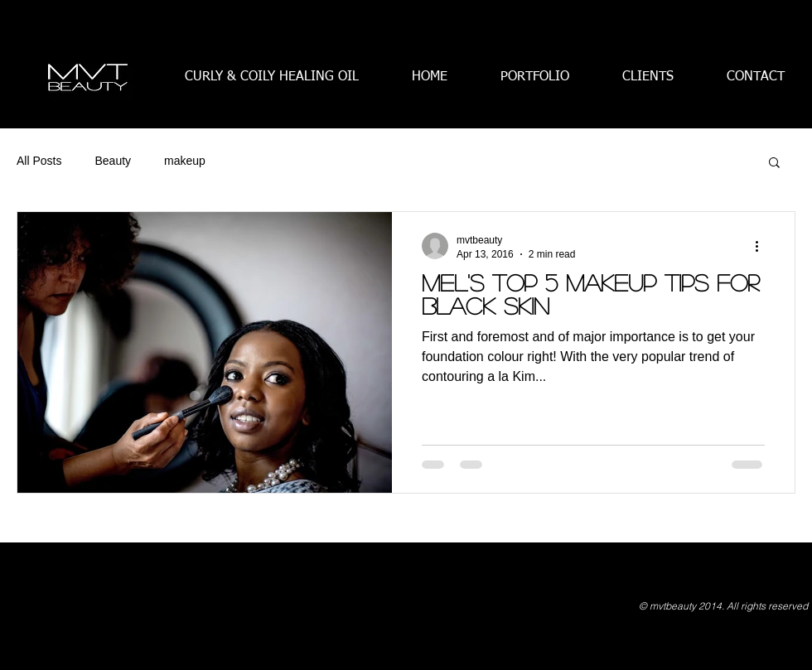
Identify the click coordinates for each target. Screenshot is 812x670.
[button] (774, 164)
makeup (185, 161)
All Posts (39, 161)
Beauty (113, 161)
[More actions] (762, 246)
